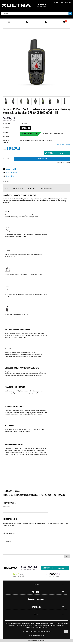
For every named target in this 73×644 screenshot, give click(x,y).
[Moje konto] (46, 22)
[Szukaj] (70, 13)
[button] (70, 101)
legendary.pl (41, 635)
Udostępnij (6, 181)
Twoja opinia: (7, 541)
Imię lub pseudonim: (9, 533)
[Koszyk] (64, 22)
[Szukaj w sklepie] (35, 13)
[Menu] (9, 22)
